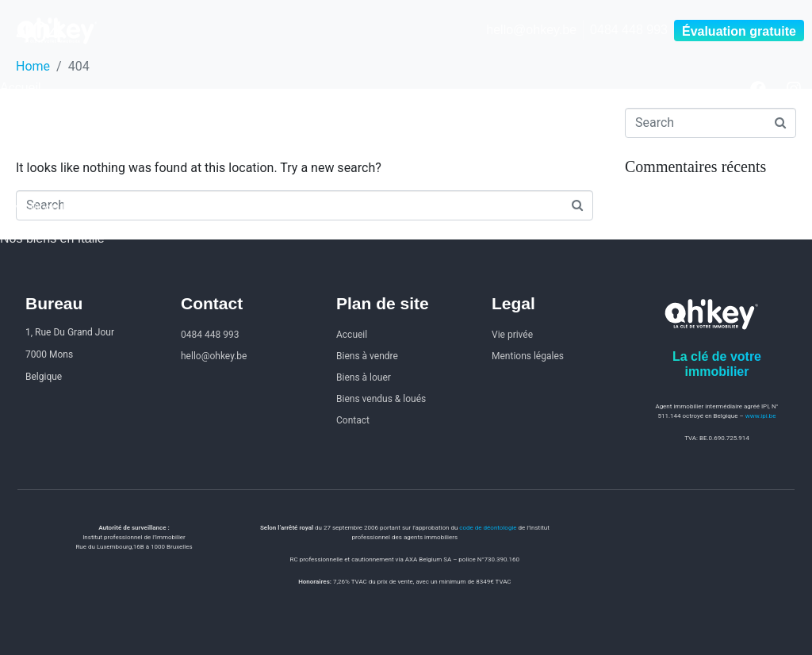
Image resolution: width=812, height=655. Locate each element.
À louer (20, 148)
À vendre (25, 118)
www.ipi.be (761, 416)
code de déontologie (488, 528)
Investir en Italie (44, 208)
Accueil (21, 88)
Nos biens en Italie (52, 238)
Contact (22, 178)
